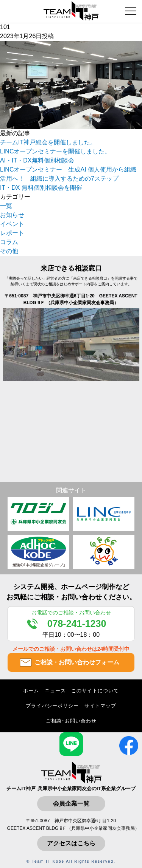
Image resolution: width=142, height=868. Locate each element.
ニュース (55, 691)
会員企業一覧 (71, 804)
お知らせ (12, 215)
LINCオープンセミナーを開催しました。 (55, 151)
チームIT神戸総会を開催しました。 (48, 142)
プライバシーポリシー (52, 706)
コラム (9, 242)
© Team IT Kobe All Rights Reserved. (71, 861)
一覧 (6, 206)
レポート (12, 233)
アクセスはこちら (71, 843)
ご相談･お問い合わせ (71, 721)
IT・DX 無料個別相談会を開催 (41, 188)
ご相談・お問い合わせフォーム (77, 662)
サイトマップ (100, 706)
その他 (9, 251)
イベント (12, 224)
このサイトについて (95, 691)
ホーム (31, 691)
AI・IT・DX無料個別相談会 (37, 160)
